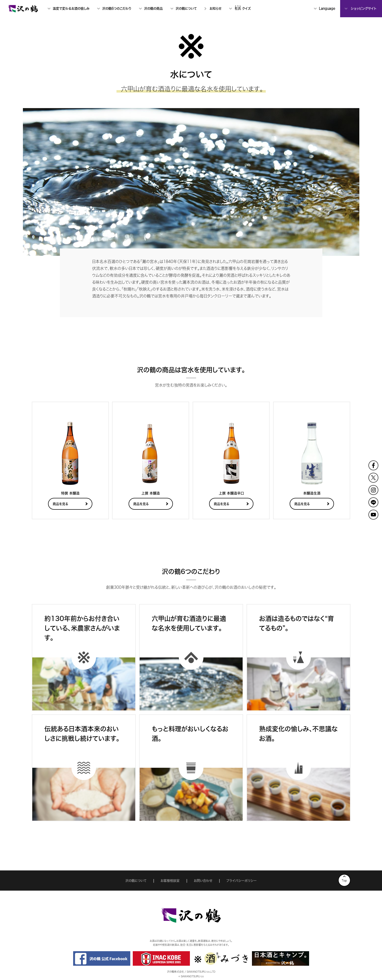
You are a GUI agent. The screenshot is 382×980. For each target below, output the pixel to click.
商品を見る (60, 504)
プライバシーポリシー (241, 881)
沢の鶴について (136, 881)
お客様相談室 (170, 881)
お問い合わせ (203, 881)
